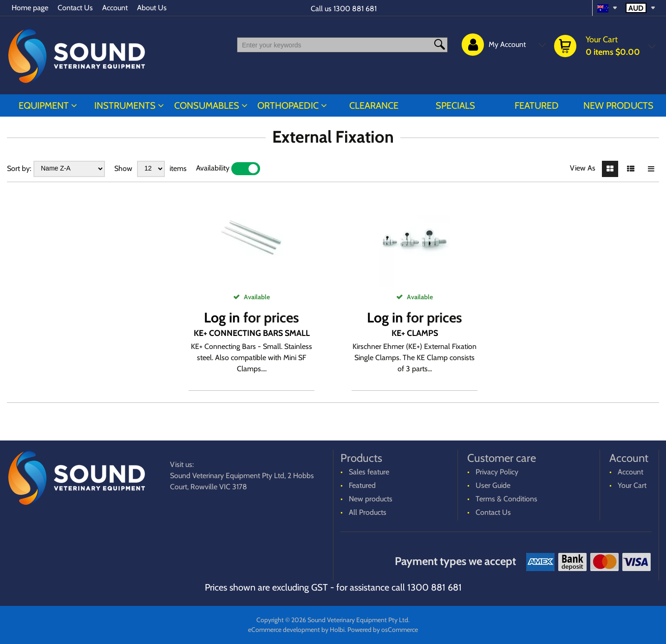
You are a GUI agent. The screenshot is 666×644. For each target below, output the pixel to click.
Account (115, 8)
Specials (455, 105)
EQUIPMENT (44, 105)
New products (618, 105)
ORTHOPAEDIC (288, 105)
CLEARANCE (374, 105)
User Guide (493, 485)
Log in (222, 318)
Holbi (337, 630)
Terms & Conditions (506, 499)
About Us (152, 8)
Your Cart (632, 485)
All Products (368, 512)
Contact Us (75, 8)
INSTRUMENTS (125, 105)
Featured (537, 105)
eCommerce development (284, 630)
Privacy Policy (497, 472)
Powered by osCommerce (383, 630)
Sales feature (369, 472)
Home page (30, 8)
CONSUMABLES (207, 105)
